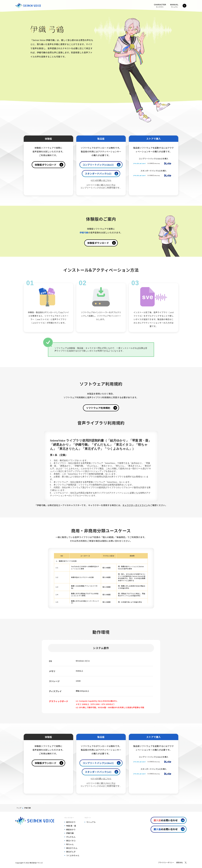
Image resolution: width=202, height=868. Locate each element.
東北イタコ (71, 841)
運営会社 (179, 862)
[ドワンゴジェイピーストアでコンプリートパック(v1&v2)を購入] (139, 164)
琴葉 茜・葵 (71, 826)
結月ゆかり (71, 822)
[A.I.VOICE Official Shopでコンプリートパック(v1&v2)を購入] (153, 164)
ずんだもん (71, 837)
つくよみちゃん (73, 855)
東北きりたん (72, 848)
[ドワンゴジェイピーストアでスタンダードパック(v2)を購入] (139, 176)
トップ (19, 808)
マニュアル (91, 822)
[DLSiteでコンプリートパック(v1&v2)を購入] (168, 164)
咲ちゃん (70, 844)
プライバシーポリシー (166, 862)
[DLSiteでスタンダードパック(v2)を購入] (168, 176)
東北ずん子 (71, 852)
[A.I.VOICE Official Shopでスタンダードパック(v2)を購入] (153, 176)
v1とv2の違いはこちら (101, 180)
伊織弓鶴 (27, 808)
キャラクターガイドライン (135, 505)
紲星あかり (71, 829)
